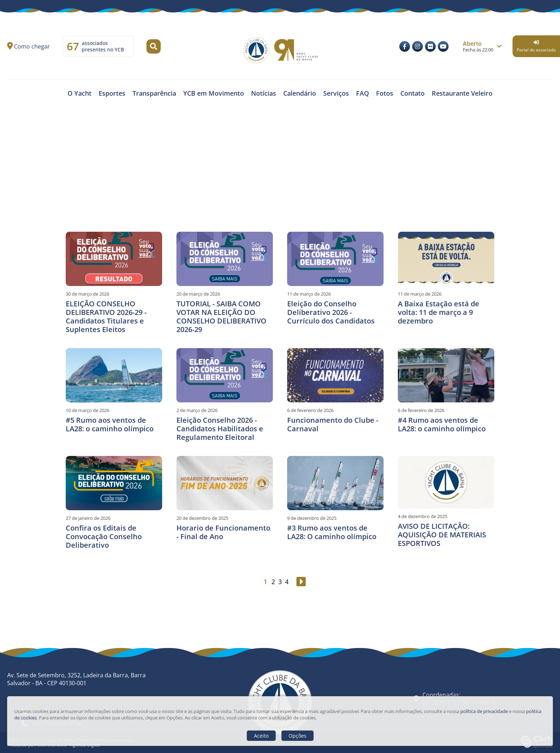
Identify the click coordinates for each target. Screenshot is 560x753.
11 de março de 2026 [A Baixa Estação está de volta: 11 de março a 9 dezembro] (420, 294)
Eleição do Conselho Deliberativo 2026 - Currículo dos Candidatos (331, 312)
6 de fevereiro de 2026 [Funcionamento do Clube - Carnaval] (310, 410)
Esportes (112, 93)
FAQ (362, 93)
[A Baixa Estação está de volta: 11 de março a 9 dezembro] (446, 259)
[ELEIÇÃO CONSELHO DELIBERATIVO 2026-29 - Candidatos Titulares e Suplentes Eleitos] (114, 259)
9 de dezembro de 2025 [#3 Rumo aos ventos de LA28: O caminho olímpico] (312, 518)
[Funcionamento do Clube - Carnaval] (335, 375)
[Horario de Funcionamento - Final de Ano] (225, 483)
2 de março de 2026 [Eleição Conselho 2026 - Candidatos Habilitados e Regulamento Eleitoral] (197, 410)
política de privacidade (484, 711)
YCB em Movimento (214, 93)
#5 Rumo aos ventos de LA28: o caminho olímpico (110, 424)
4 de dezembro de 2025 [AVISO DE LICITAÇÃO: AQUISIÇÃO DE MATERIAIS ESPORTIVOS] (422, 516)
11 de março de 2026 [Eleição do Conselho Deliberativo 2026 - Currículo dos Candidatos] (309, 294)
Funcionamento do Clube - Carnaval (333, 424)
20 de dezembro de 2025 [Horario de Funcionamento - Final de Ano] (202, 518)
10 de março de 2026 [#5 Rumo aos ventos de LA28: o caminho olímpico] (87, 410)
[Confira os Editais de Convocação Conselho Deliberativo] (114, 483)
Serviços (336, 93)
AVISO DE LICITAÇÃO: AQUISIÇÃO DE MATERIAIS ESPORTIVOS (442, 535)
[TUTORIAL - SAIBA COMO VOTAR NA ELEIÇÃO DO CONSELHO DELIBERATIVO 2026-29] (225, 259)
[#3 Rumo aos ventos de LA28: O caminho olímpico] (335, 483)
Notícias (264, 93)
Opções (297, 736)
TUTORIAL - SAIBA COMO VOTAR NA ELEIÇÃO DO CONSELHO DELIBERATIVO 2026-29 (221, 317)
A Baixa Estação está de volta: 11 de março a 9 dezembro (439, 312)
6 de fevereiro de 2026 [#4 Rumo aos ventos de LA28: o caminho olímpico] (421, 410)
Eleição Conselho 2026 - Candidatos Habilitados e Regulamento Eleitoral (220, 429)
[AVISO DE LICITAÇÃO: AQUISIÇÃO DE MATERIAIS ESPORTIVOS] (446, 482)
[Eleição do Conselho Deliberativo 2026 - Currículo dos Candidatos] (335, 259)
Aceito (261, 736)
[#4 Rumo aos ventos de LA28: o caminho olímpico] (446, 375)
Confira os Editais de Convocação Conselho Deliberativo (104, 536)
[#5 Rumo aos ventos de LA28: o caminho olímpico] (114, 375)
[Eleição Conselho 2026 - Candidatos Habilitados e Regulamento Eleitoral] (225, 375)
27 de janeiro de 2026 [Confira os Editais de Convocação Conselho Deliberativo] (88, 518)
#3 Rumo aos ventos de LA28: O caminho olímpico (332, 532)
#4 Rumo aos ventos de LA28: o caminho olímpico (442, 424)
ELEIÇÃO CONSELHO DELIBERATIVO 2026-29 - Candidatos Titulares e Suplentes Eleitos (106, 317)
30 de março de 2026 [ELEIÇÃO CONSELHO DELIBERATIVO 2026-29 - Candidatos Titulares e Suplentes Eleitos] (87, 294)
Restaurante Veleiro (462, 93)
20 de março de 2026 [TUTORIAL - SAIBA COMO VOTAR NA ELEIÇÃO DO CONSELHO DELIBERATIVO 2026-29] (198, 294)
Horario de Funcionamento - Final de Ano (223, 532)
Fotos (385, 93)
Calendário (300, 93)
